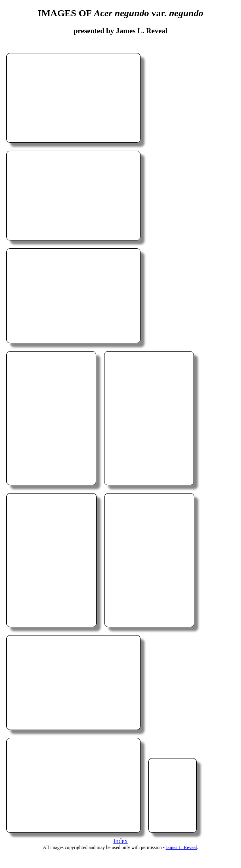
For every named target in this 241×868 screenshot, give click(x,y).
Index (120, 841)
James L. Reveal (181, 847)
